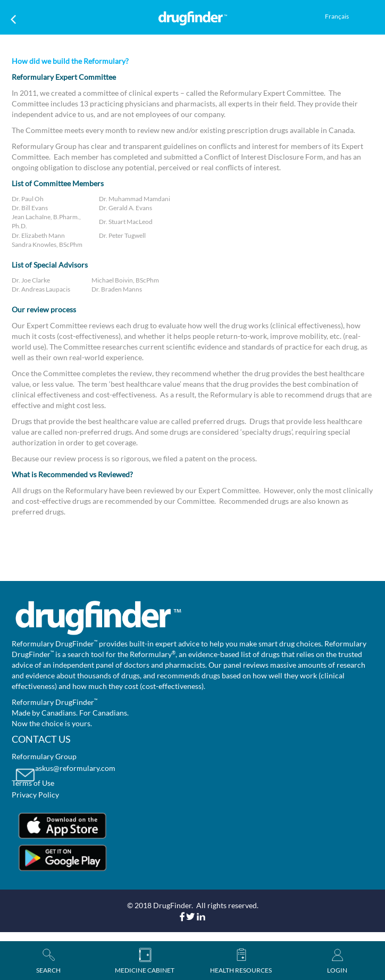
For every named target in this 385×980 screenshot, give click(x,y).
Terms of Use (33, 783)
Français (337, 16)
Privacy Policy (35, 795)
